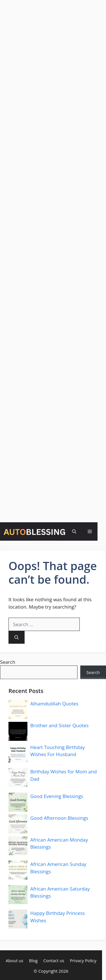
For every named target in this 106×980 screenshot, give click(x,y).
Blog (33, 960)
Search (8, 662)
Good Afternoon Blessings (59, 818)
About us (14, 960)
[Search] (17, 637)
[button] (74, 531)
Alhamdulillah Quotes (54, 704)
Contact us (54, 960)
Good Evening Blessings (57, 796)
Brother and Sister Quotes (60, 725)
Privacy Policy (83, 960)
